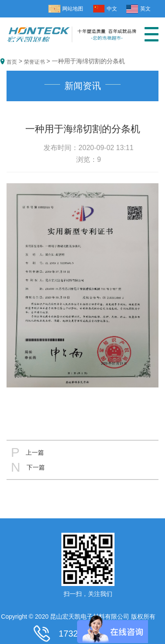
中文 (112, 9)
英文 (145, 9)
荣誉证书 (34, 62)
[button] (152, 38)
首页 (12, 62)
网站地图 (73, 9)
